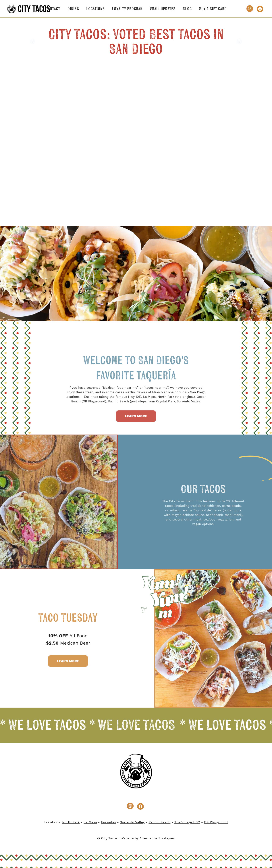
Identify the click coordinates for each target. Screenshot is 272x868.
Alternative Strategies (157, 838)
